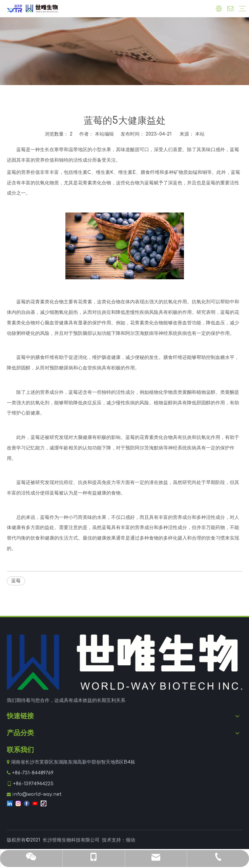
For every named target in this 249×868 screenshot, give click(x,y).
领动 (130, 840)
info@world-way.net (37, 794)
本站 (200, 134)
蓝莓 (16, 581)
